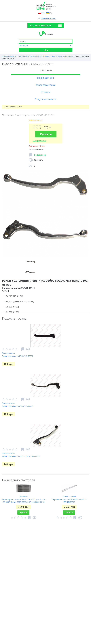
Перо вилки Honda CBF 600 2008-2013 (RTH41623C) (69, 501)
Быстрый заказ (40, 141)
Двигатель (23, 496)
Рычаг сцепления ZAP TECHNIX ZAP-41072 (21, 456)
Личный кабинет (48, 18)
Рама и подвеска (9, 353)
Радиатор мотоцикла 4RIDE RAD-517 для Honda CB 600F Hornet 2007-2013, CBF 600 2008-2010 (23, 501)
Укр (51, 13)
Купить (46, 134)
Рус (43, 13)
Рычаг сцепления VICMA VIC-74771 (18, 406)
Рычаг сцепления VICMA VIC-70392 (18, 356)
